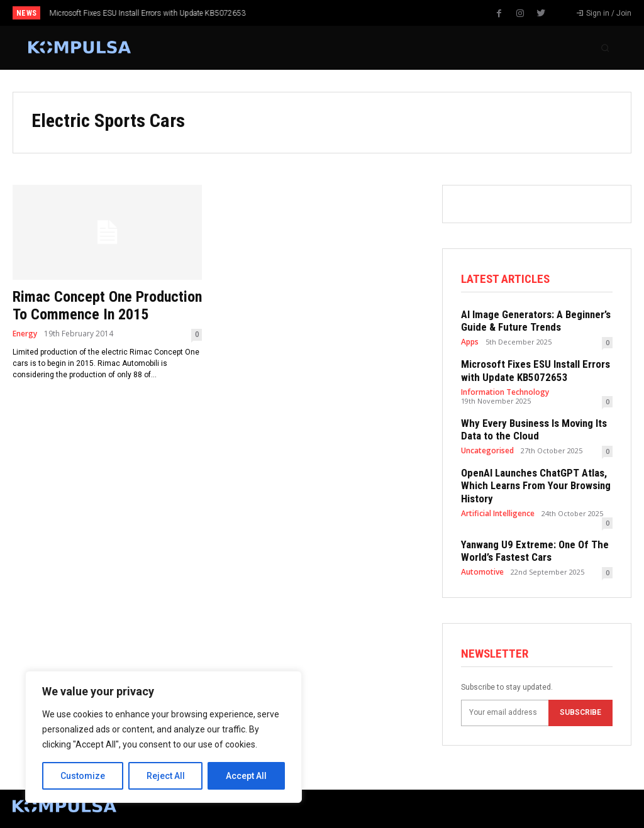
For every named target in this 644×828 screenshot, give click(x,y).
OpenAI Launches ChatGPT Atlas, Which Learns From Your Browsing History (530, 477)
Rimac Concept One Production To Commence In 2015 (107, 306)
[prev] (335, 13)
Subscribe (580, 691)
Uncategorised (487, 444)
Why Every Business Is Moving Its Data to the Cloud (136, 13)
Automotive (481, 550)
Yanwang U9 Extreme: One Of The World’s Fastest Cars (528, 531)
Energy (25, 334)
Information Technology (503, 388)
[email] (505, 692)
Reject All (166, 776)
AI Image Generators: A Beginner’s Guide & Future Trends (529, 320)
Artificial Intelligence (497, 503)
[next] (355, 13)
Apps (469, 340)
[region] (164, 737)
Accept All (246, 776)
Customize (83, 776)
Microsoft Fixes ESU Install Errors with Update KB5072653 (529, 368)
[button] (605, 48)
